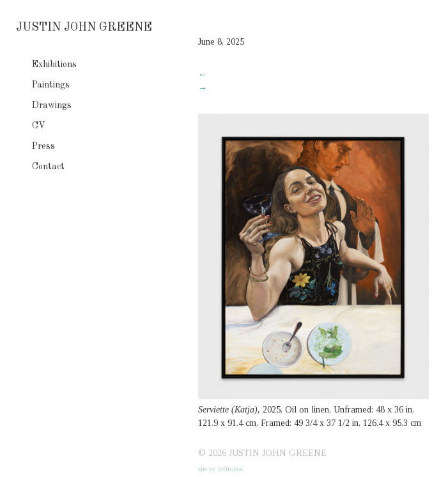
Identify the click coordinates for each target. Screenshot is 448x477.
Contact (48, 167)
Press (43, 146)
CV (39, 126)
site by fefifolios (220, 469)
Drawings (52, 105)
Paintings (51, 85)
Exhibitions (54, 64)
